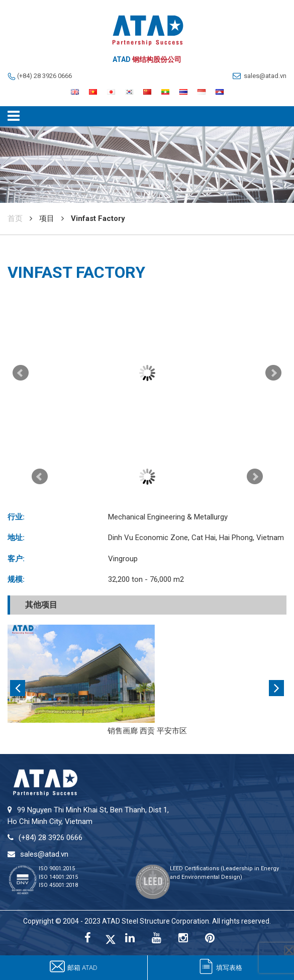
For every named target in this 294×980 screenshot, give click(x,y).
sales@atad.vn (265, 76)
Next (273, 373)
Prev (21, 373)
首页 (15, 218)
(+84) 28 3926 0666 (44, 76)
